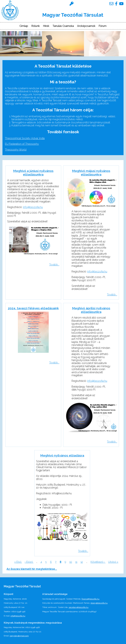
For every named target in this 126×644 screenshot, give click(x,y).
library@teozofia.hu (99, 603)
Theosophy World (16, 150)
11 (76, 562)
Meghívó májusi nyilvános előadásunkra (91, 173)
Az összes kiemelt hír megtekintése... (32, 569)
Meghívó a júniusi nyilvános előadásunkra (33, 173)
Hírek (46, 26)
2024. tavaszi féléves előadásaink (33, 308)
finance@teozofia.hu (90, 599)
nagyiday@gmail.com (19, 636)
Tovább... (54, 265)
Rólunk (36, 26)
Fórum (103, 26)
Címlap (24, 26)
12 (82, 562)
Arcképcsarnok (86, 26)
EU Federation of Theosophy (22, 144)
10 (71, 562)
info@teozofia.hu (33, 207)
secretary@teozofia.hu (79, 607)
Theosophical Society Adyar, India (25, 138)
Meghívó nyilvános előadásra (62, 455)
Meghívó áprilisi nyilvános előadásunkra (91, 310)
